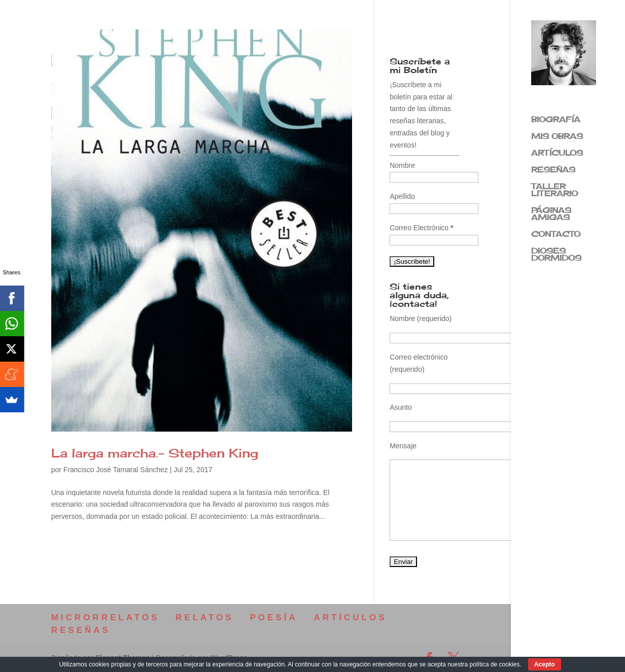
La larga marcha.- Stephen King (155, 453)
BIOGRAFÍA (556, 120)
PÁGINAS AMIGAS (551, 215)
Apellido (402, 196)
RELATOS (205, 617)
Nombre (402, 165)
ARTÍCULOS (557, 154)
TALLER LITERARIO (554, 191)
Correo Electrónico (421, 228)
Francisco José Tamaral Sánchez (116, 470)
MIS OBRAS (557, 137)
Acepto (545, 664)
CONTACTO (556, 235)
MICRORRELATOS (106, 617)
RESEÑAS (553, 170)
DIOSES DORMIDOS (556, 255)
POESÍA (273, 617)
